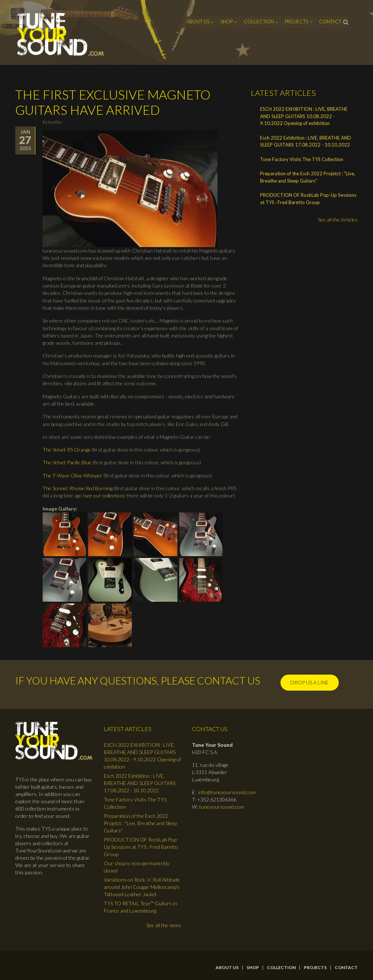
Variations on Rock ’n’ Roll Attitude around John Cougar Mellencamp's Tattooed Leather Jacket (142, 887)
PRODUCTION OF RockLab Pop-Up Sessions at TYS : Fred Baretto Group (308, 199)
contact (330, 22)
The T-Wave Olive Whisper (72, 475)
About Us (198, 22)
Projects (297, 22)
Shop (227, 22)
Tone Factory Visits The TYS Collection (302, 159)
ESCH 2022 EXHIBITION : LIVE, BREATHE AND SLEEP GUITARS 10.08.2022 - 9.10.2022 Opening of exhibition (304, 116)
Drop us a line (309, 682)
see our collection (104, 495)
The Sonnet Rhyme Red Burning (78, 488)
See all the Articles (338, 220)
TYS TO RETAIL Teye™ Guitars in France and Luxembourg (140, 907)
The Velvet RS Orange (67, 450)
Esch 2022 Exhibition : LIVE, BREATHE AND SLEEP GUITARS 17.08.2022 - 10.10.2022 (306, 141)
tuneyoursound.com (222, 807)
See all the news (164, 925)
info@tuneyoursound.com (227, 792)
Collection (259, 22)
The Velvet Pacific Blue (67, 462)
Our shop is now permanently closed (137, 867)
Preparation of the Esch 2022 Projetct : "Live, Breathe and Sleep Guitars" (308, 177)
